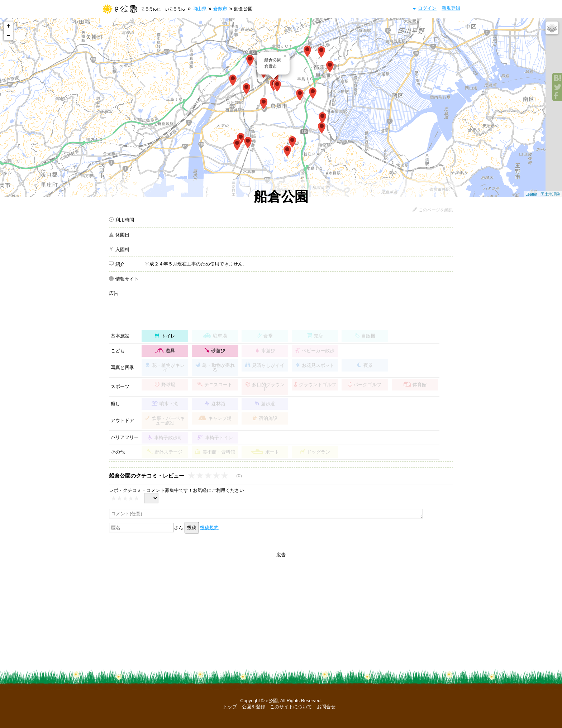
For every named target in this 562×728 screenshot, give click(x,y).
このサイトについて (291, 707)
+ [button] (8, 26)
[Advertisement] (299, 306)
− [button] (8, 36)
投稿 (192, 528)
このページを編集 (436, 210)
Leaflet (531, 194)
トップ (230, 707)
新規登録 (451, 8)
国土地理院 (550, 194)
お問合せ (326, 707)
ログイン (427, 8)
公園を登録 (254, 707)
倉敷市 (220, 9)
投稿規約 (209, 528)
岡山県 (199, 9)
